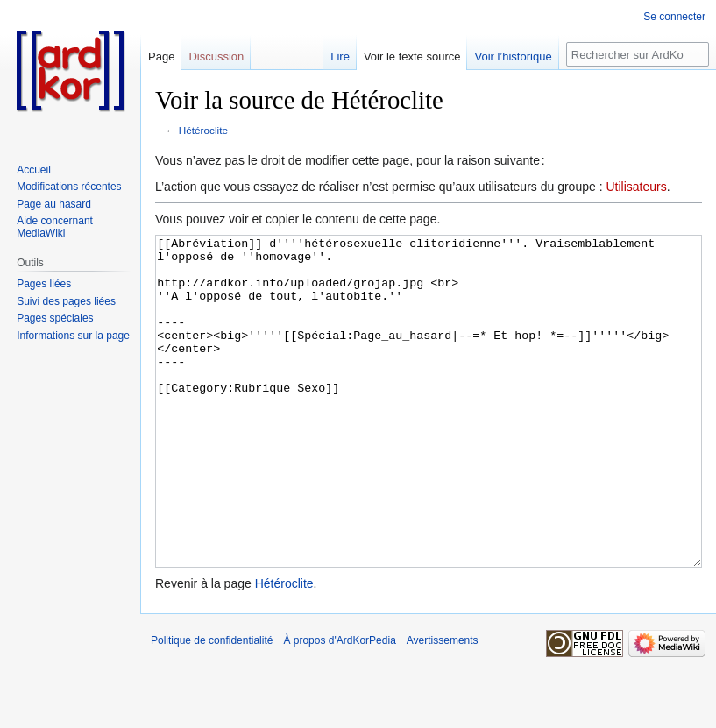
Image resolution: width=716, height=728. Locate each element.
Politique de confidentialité (212, 706)
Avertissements (443, 706)
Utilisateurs (636, 187)
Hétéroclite (203, 130)
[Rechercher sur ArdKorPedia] (638, 54)
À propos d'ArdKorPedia (339, 706)
